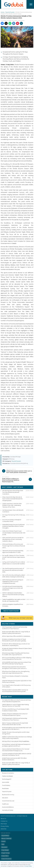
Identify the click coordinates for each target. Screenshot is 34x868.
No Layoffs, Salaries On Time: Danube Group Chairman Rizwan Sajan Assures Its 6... (14, 557)
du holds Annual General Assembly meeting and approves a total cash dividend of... (13, 588)
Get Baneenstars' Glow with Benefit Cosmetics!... (13, 511)
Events (3, 841)
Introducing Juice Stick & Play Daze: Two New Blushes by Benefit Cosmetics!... (13, 492)
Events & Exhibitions (8, 807)
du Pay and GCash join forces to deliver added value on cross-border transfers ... (14, 564)
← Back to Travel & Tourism (10, 611)
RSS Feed (4, 824)
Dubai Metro (5, 856)
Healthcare (5, 804)
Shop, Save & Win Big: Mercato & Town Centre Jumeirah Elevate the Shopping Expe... (12, 499)
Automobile (6, 782)
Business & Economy (8, 795)
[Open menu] (31, 4)
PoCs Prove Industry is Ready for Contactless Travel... (12, 521)
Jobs (3, 844)
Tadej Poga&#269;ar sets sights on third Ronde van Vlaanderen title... (14, 600)
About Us (3, 819)
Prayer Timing (5, 853)
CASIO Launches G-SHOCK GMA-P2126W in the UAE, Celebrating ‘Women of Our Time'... (12, 505)
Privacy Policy (5, 826)
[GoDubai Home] (14, 4)
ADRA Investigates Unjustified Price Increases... (13, 605)
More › (30, 624)
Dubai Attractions (6, 859)
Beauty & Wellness (6, 838)
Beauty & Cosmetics (8, 773)
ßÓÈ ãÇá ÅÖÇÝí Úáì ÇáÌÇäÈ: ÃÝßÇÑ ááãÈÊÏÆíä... (16, 741)
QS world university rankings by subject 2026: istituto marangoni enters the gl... (14, 576)
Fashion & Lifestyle (7, 776)
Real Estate (5, 789)
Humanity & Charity (8, 810)
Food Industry (6, 785)
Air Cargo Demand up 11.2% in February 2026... (14, 516)
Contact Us (4, 821)
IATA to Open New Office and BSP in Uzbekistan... (16, 636)
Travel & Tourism (10, 12)
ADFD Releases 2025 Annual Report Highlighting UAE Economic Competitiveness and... (13, 582)
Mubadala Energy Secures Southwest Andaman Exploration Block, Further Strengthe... (13, 526)
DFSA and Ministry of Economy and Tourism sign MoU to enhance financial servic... (14, 546)
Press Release (5, 850)
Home (3, 12)
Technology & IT (7, 779)
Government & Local (8, 801)
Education (5, 798)
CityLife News (5, 836)
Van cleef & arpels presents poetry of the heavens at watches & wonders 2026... (13, 570)
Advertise (4, 829)
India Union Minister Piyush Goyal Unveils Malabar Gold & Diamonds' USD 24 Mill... (14, 533)
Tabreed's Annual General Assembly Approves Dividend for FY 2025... (13, 552)
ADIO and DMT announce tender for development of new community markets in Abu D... (13, 539)
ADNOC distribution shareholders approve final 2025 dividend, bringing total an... (13, 595)
